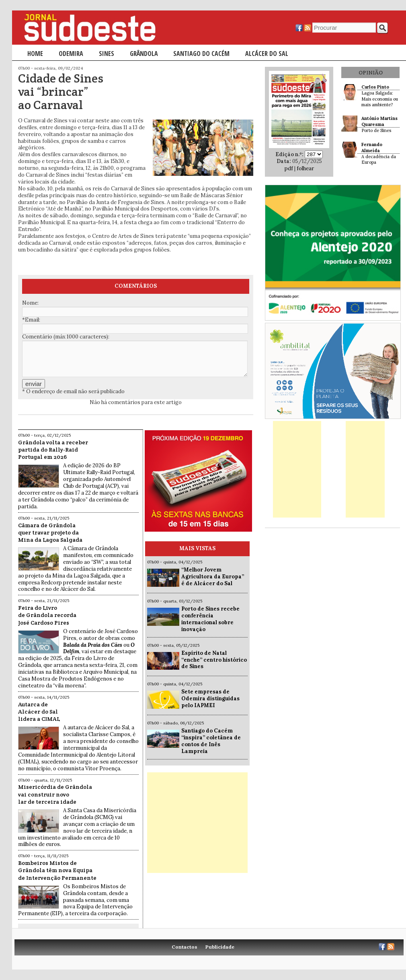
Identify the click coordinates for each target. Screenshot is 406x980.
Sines (107, 54)
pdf (289, 168)
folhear (305, 168)
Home (35, 54)
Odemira (71, 54)
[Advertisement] (197, 823)
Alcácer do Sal (267, 54)
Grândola (144, 54)
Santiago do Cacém (201, 54)
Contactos (185, 947)
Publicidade (220, 947)
